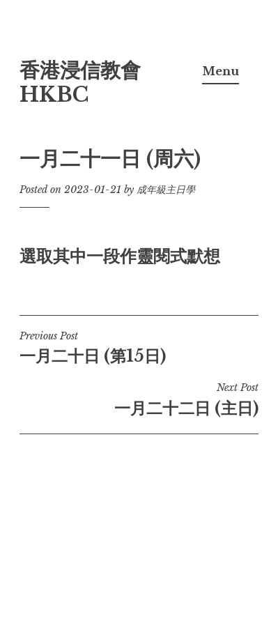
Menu (221, 71)
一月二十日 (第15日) (139, 348)
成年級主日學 (166, 190)
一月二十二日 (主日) (139, 399)
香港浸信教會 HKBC (80, 83)
